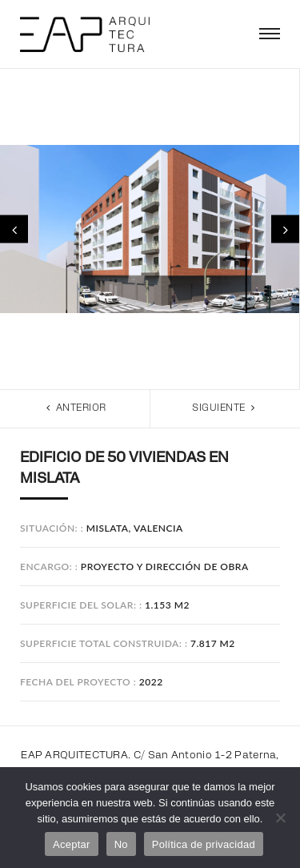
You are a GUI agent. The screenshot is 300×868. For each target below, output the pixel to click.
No (121, 844)
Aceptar (72, 844)
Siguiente (225, 408)
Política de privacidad (204, 844)
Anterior (75, 408)
